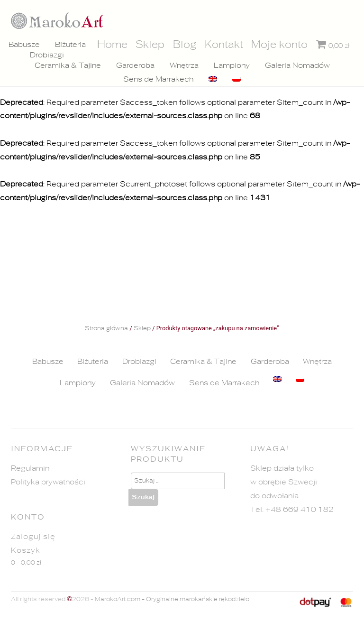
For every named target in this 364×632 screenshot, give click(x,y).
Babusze (24, 45)
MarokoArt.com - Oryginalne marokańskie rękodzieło (172, 599)
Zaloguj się (33, 537)
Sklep (142, 329)
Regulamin (30, 468)
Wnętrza (184, 66)
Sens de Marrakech (158, 79)
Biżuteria (70, 45)
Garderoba (135, 66)
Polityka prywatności (48, 482)
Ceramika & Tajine (68, 66)
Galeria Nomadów (297, 66)
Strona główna (106, 329)
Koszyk (26, 550)
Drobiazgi (47, 56)
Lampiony (232, 66)
